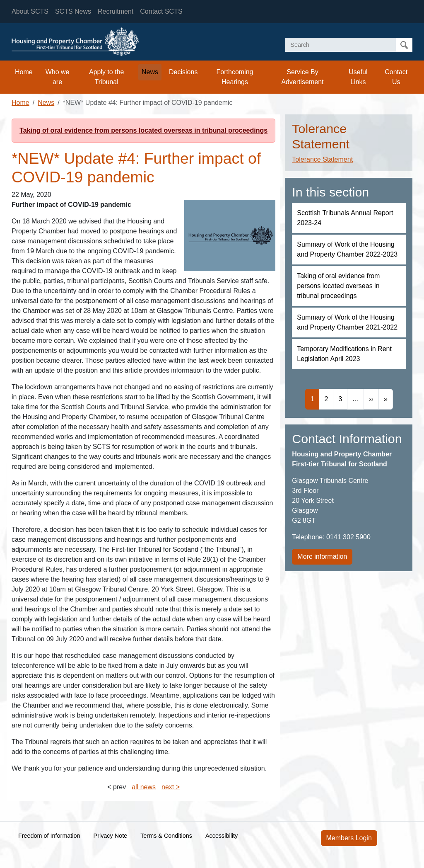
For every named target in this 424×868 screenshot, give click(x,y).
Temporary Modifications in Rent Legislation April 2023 (344, 354)
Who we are (58, 77)
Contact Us (396, 77)
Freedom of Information (49, 836)
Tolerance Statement (322, 159)
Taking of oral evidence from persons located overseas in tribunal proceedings (143, 130)
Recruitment (116, 11)
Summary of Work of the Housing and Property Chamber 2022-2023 (347, 249)
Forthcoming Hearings (235, 77)
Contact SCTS (161, 11)
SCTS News (73, 11)
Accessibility (222, 836)
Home (24, 72)
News (150, 72)
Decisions (183, 72)
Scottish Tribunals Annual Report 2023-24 (345, 218)
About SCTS (30, 11)
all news (144, 787)
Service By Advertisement (302, 77)
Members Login (349, 838)
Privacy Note (111, 836)
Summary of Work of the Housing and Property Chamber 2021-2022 (347, 322)
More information (322, 556)
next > (171, 787)
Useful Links (358, 77)
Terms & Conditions (166, 836)
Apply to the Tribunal (107, 77)
